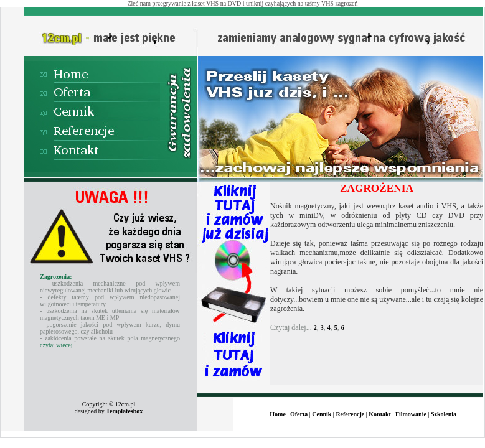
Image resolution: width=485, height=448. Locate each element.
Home (278, 414)
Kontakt (380, 414)
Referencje (350, 414)
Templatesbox (124, 411)
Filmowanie (411, 414)
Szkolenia (444, 414)
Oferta (299, 414)
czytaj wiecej (56, 345)
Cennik (322, 414)
